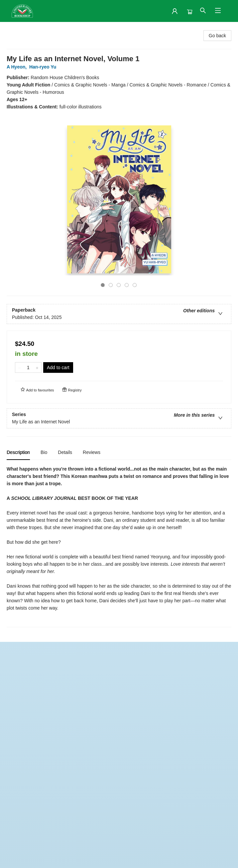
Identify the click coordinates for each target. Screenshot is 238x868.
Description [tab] (18, 452)
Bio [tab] (44, 452)
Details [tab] (65, 452)
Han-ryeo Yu (44, 67)
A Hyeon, (18, 67)
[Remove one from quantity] (19, 367)
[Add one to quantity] (37, 367)
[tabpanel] (119, 546)
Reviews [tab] (92, 452)
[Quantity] (28, 367)
